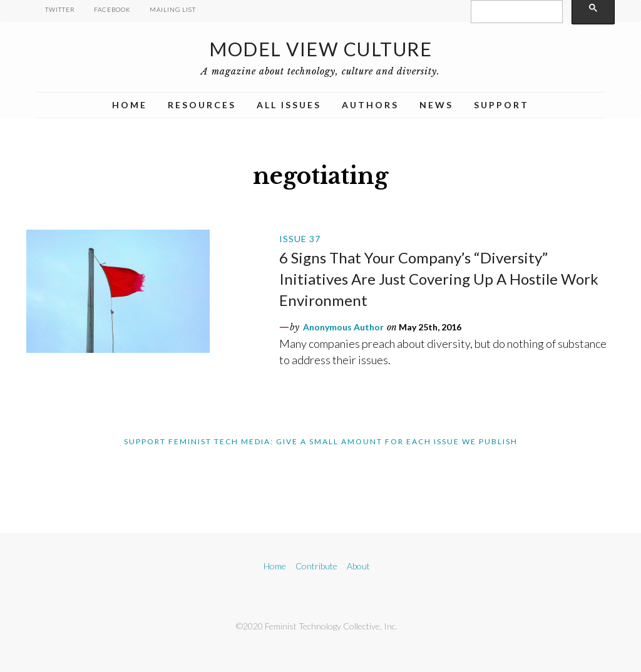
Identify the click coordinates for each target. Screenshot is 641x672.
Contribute (316, 566)
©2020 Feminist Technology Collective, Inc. (317, 626)
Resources (202, 105)
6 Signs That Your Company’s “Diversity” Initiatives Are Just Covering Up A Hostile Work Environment (439, 278)
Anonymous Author (343, 327)
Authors (370, 105)
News (436, 105)
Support (501, 105)
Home (130, 105)
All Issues (289, 105)
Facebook (112, 9)
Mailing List (173, 9)
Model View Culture (320, 49)
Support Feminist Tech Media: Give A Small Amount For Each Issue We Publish (321, 441)
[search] (515, 12)
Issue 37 (300, 239)
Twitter (60, 9)
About (358, 566)
